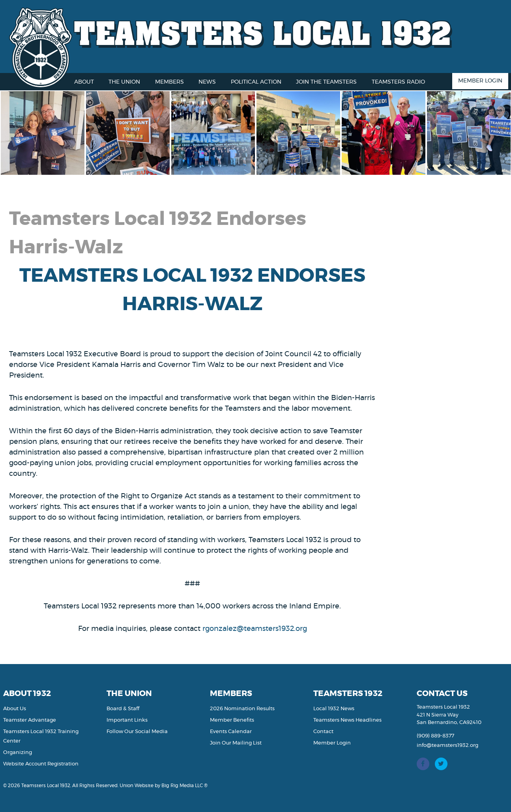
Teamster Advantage (30, 720)
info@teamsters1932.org (447, 746)
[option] (46, 133)
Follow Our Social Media (137, 732)
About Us (15, 709)
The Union (124, 82)
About (84, 82)
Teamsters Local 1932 (263, 33)
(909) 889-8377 (435, 736)
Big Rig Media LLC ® (184, 786)
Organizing (18, 753)
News (207, 82)
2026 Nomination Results (242, 709)
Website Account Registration (41, 764)
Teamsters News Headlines (347, 720)
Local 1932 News (334, 709)
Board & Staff (123, 709)
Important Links (127, 720)
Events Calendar (231, 732)
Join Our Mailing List (236, 743)
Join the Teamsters (326, 82)
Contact (323, 732)
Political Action (256, 82)
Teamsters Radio (398, 82)
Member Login (480, 81)
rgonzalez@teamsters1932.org (255, 629)
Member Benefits (232, 720)
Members (169, 82)
